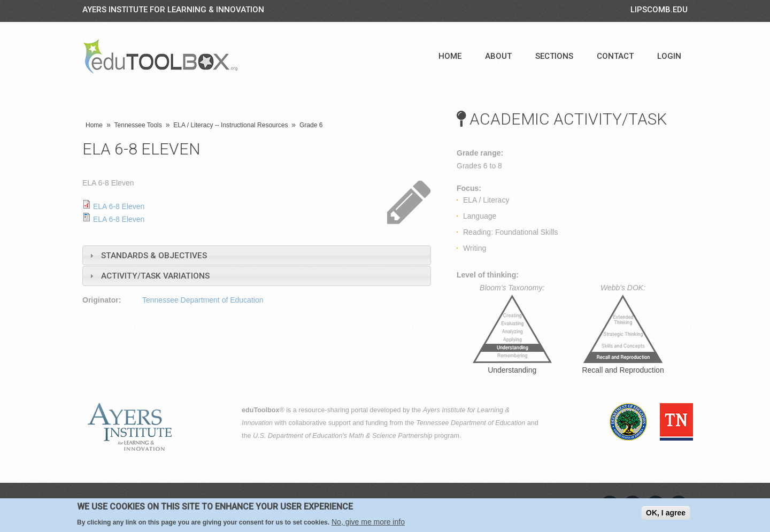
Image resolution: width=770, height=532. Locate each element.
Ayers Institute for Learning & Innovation (173, 10)
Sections (554, 56)
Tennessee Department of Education (203, 300)
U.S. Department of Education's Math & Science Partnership (343, 436)
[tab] (257, 255)
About (498, 56)
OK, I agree (666, 513)
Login (669, 56)
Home (450, 56)
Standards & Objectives (154, 256)
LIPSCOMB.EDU (659, 10)
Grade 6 (311, 125)
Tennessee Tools (138, 125)
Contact (615, 56)
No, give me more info (368, 522)
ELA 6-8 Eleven (119, 206)
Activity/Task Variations (155, 276)
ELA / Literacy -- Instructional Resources (230, 125)
